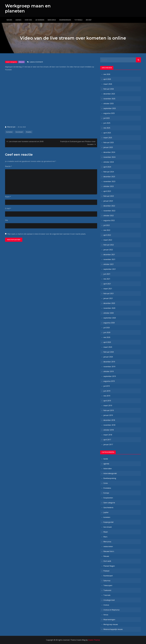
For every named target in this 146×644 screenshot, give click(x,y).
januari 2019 (108, 415)
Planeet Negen (109, 566)
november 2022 (109, 211)
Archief (89, 20)
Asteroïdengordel (110, 473)
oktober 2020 (109, 313)
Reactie (8, 166)
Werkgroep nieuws (111, 624)
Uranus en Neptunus (111, 610)
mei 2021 (107, 279)
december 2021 (109, 255)
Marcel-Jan (11, 127)
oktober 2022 (109, 216)
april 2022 (107, 235)
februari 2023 (109, 196)
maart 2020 (108, 347)
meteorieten (108, 546)
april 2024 (107, 167)
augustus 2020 (109, 323)
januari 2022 (108, 250)
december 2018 (109, 420)
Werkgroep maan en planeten (28, 8)
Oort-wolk (107, 561)
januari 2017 (108, 444)
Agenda (18, 20)
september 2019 (110, 376)
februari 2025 (109, 142)
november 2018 (109, 425)
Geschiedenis (108, 508)
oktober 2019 (109, 371)
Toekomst (107, 590)
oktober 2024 (109, 162)
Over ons (28, 20)
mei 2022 (107, 230)
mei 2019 (107, 396)
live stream (19, 132)
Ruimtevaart (108, 576)
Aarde (106, 459)
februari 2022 (109, 245)
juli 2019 (107, 386)
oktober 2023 (109, 186)
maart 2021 (108, 289)
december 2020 (109, 303)
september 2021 (110, 269)
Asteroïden (108, 469)
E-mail (8, 208)
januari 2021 (108, 298)
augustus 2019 (109, 381)
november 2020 (109, 308)
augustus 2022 (109, 220)
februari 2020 (109, 352)
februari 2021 (109, 293)
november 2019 (109, 367)
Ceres (106, 483)
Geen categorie (11, 62)
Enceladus (107, 488)
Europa (106, 493)
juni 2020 (107, 332)
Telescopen (108, 585)
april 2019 (107, 401)
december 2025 (109, 94)
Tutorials (78, 20)
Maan (106, 532)
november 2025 (109, 99)
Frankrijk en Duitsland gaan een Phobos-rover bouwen (78, 143)
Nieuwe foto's (109, 551)
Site (6, 220)
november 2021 (109, 259)
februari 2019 (109, 410)
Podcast (106, 571)
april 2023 (107, 191)
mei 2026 (107, 74)
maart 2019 (108, 406)
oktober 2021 (109, 264)
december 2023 (109, 177)
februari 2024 (109, 172)
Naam (8, 197)
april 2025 (107, 133)
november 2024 (109, 157)
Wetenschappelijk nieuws (113, 629)
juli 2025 (107, 118)
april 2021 (107, 284)
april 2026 (107, 79)
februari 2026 (109, 89)
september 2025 (110, 108)
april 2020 (107, 342)
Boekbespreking (110, 478)
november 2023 (109, 181)
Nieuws (9, 20)
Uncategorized (109, 600)
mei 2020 (107, 337)
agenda (106, 464)
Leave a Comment (36, 62)
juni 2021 (107, 274)
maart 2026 (108, 84)
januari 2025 (108, 147)
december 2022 (109, 206)
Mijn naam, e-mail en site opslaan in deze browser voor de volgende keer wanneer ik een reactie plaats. (47, 234)
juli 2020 (107, 328)
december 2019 (109, 362)
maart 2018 (108, 435)
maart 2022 (108, 240)
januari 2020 (108, 357)
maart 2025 (108, 138)
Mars (105, 537)
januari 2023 (108, 201)
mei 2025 (107, 128)
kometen (9, 132)
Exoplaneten (108, 498)
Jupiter (106, 512)
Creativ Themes (94, 640)
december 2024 (109, 152)
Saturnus (107, 581)
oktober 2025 (109, 104)
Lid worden (40, 20)
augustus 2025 (109, 113)
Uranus (106, 605)
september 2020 (110, 318)
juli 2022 (107, 225)
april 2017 (107, 440)
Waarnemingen (65, 20)
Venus (106, 615)
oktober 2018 (109, 430)
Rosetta (29, 132)
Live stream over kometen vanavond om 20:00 (26, 141)
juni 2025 (107, 123)
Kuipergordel (108, 522)
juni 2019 (107, 391)
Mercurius (52, 20)
